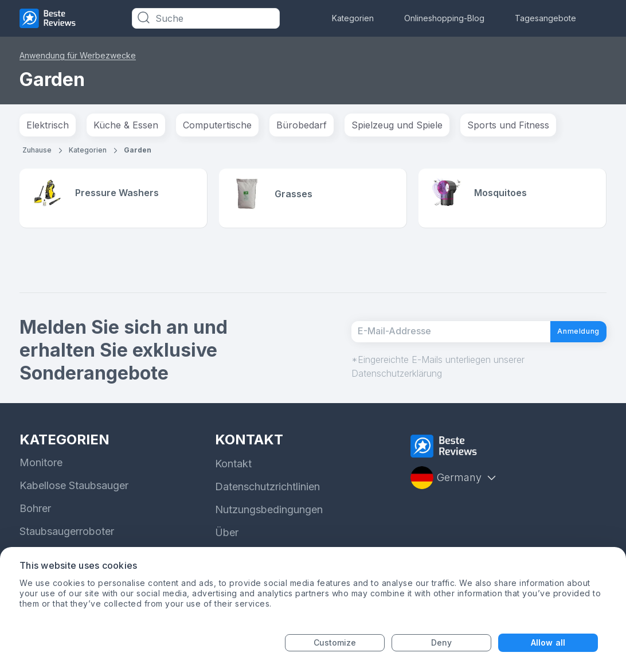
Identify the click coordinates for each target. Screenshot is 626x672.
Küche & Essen (126, 125)
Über (227, 534)
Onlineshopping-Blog (444, 18)
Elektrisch (48, 125)
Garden (138, 150)
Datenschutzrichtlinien (267, 488)
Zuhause (37, 150)
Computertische (217, 125)
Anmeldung (568, 333)
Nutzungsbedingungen (269, 511)
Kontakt (233, 465)
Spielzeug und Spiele (397, 125)
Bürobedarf (302, 125)
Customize (335, 642)
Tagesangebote (545, 18)
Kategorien (353, 18)
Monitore (41, 464)
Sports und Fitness (508, 125)
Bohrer (35, 510)
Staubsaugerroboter (67, 533)
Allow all (548, 642)
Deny (441, 642)
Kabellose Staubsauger (74, 487)
